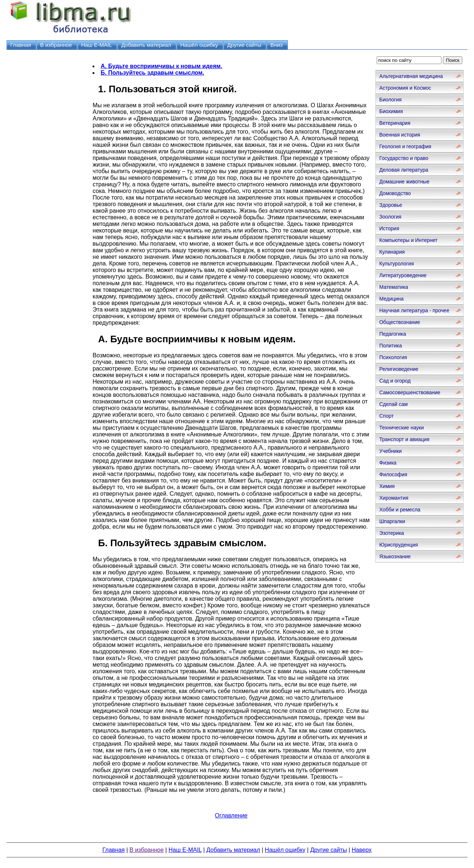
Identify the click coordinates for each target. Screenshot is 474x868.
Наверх (362, 850)
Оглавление (231, 815)
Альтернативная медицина (411, 76)
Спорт (386, 416)
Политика (391, 346)
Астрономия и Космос (405, 88)
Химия (387, 486)
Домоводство (395, 193)
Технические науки (402, 428)
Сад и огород (395, 381)
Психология (393, 357)
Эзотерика (392, 533)
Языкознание (395, 556)
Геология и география (405, 146)
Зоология (390, 217)
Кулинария (392, 252)
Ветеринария (395, 123)
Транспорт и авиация (404, 439)
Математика (394, 287)
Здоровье (391, 205)
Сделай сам (394, 404)
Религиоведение (399, 369)
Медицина (392, 299)
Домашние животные (404, 182)
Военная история (400, 135)
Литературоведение (403, 275)
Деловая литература (404, 170)
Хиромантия (394, 498)
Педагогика (393, 334)
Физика (388, 463)
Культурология (397, 264)
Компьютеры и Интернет (408, 240)
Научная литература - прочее (414, 310)
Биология (390, 100)
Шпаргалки (392, 521)
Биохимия (391, 111)
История (389, 228)
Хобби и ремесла (400, 510)
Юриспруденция (399, 545)
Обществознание (400, 322)
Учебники (390, 451)
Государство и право (404, 158)
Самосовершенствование (410, 392)
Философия (393, 474)
